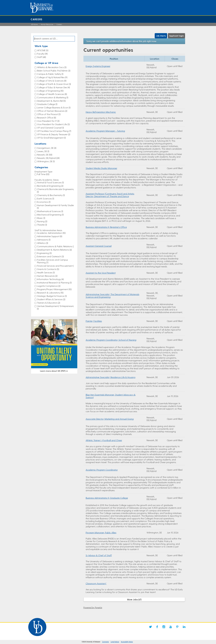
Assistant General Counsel (99, 246)
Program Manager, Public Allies (101, 532)
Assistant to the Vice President (101, 273)
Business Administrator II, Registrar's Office (106, 227)
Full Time (43, 174)
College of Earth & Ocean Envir (54, 84)
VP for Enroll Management (51, 138)
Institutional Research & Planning (54, 283)
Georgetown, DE (47, 148)
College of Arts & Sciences (52, 81)
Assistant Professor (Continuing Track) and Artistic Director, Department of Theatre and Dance (110, 195)
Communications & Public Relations (56, 246)
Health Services (46, 272)
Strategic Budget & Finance (52, 296)
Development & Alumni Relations (54, 250)
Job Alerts (161, 36)
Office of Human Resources (52, 111)
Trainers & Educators (49, 303)
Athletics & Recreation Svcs (52, 67)
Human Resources (47, 24)
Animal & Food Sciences (50, 182)
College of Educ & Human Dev (53, 87)
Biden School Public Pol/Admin (54, 71)
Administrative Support (50, 236)
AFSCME (43, 50)
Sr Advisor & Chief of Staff (99, 555)
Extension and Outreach (50, 256)
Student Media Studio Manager (101, 168)
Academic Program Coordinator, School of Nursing (111, 340)
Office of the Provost (49, 114)
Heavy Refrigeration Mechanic (101, 112)
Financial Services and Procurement (56, 266)
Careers (36, 19)
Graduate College (47, 104)
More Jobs (134, 599)
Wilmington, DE (46, 161)
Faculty (42, 54)
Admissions (44, 240)
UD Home (34, 24)
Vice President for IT (48, 121)
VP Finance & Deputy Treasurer (54, 134)
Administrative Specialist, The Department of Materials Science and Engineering (112, 296)
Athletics (43, 243)
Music (41, 218)
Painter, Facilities (94, 321)
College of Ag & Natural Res (52, 77)
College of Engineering (50, 91)
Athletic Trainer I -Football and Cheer (104, 440)
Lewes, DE (43, 151)
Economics (44, 202)
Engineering (44, 253)
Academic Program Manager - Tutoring (105, 131)
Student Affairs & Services (51, 299)
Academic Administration (51, 233)
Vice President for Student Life (53, 124)
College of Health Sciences (52, 94)
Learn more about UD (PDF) (54, 371)
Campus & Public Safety (50, 74)
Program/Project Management (54, 289)
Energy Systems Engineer (98, 66)
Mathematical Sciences (50, 211)
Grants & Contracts (48, 269)
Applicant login (176, 36)
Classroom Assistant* (96, 583)
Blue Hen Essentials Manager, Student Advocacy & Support (111, 396)
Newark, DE (45, 155)
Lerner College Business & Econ (54, 107)
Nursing (42, 221)
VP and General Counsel (50, 128)
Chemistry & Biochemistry (51, 195)
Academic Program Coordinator (102, 470)
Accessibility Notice (127, 642)
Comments (105, 642)
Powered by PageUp (93, 608)
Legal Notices (115, 642)
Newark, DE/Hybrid (48, 158)
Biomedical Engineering (50, 186)
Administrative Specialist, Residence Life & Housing (111, 377)
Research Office (47, 118)
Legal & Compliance (49, 286)
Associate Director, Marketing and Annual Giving (110, 419)
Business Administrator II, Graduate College (107, 498)
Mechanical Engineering (50, 215)
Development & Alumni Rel (51, 101)
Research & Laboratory (50, 293)
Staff (42, 57)
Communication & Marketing (53, 97)
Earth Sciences (46, 198)
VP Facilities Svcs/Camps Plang (54, 131)
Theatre (42, 225)
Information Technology (50, 279)
